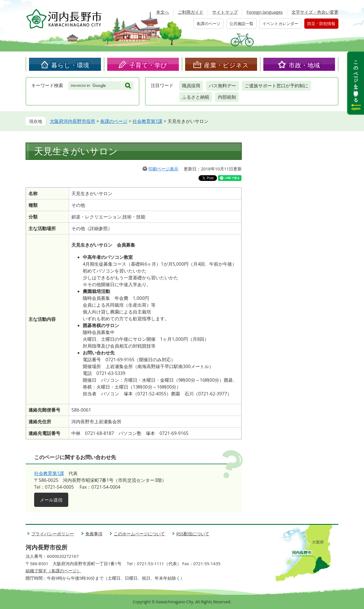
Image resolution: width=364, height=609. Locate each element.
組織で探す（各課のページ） (53, 571)
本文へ (163, 12)
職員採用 (191, 86)
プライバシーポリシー (53, 534)
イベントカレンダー (280, 23)
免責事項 (94, 534)
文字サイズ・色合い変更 (315, 12)
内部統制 (227, 97)
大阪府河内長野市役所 (73, 121)
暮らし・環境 (70, 65)
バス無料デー (222, 86)
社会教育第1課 (147, 121)
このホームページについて (139, 534)
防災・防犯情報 (321, 23)
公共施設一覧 (241, 23)
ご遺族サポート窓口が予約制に (276, 86)
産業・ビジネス (226, 65)
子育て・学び (148, 65)
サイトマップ (225, 12)
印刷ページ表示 (163, 169)
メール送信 (51, 500)
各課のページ (208, 23)
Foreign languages (265, 12)
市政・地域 (304, 65)
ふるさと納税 (196, 97)
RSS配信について (193, 534)
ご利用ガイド (191, 12)
